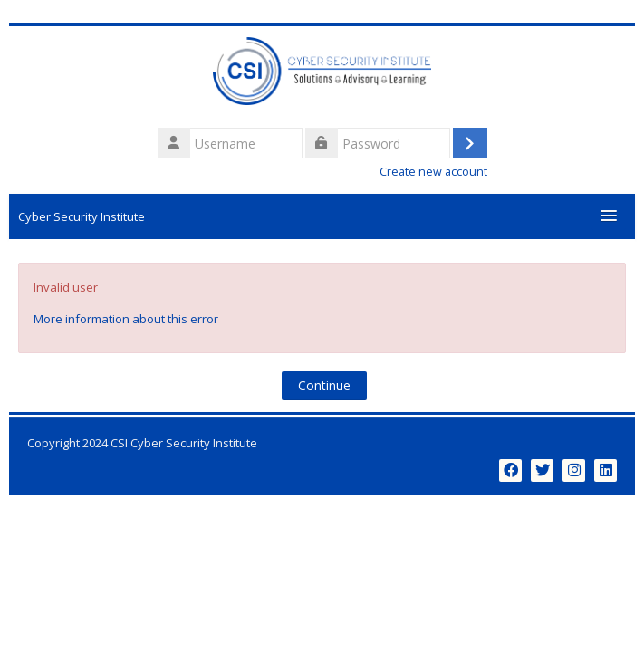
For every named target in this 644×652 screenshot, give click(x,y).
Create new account (433, 172)
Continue (324, 385)
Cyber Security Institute (82, 216)
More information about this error (126, 319)
